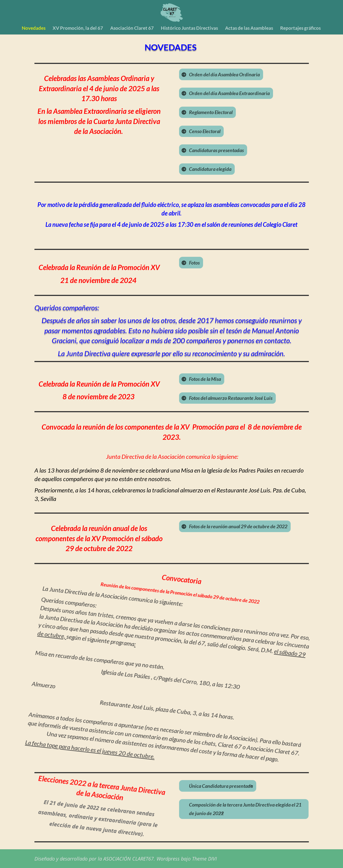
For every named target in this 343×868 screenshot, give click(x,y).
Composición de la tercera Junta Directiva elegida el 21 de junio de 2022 (245, 809)
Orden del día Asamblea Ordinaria (224, 74)
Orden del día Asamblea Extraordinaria (229, 93)
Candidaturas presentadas (216, 150)
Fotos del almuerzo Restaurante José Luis (231, 398)
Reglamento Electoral (211, 112)
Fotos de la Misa (205, 379)
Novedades (34, 29)
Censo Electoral (205, 131)
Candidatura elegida (210, 169)
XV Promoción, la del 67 (78, 29)
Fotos (194, 263)
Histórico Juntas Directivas (189, 29)
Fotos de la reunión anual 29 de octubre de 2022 (238, 526)
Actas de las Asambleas (249, 29)
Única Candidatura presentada (221, 786)
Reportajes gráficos (300, 29)
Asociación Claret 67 (132, 29)
